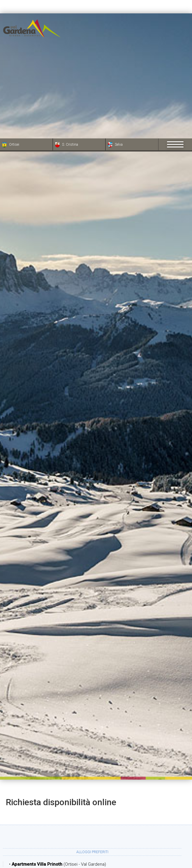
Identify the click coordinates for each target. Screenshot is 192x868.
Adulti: (48, 841)
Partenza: (120, 782)
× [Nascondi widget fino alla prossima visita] (19, 831)
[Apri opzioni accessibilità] (13, 837)
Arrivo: (41, 782)
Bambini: (127, 841)
